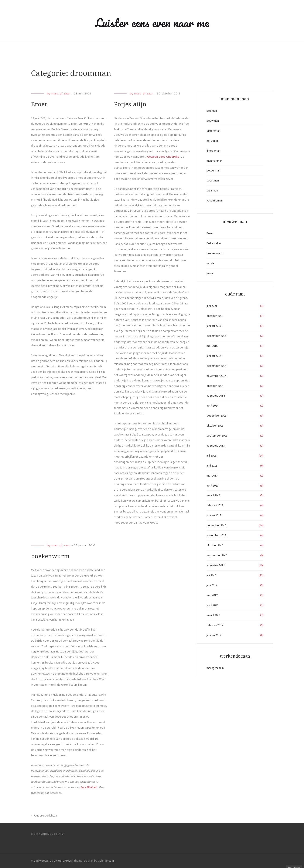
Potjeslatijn (130, 104)
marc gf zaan (61, 93)
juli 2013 (211, 455)
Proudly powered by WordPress (51, 861)
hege (210, 273)
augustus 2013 (216, 445)
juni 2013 (212, 465)
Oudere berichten (46, 815)
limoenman (213, 151)
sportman (213, 180)
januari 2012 (214, 635)
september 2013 (217, 435)
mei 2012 (212, 595)
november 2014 (216, 376)
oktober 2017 (215, 316)
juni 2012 (212, 585)
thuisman (212, 190)
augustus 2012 (216, 565)
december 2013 (216, 415)
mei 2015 (212, 346)
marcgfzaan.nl (215, 668)
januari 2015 (214, 356)
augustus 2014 (216, 395)
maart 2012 (214, 615)
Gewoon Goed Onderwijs (163, 157)
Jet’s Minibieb (89, 787)
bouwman (213, 121)
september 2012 (217, 555)
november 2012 (216, 535)
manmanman (214, 161)
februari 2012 (215, 625)
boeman (212, 111)
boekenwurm (50, 556)
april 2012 (213, 605)
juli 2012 (211, 575)
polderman (213, 170)
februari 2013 (215, 505)
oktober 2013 (215, 425)
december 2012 (216, 525)
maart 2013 (214, 495)
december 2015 (216, 336)
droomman (213, 131)
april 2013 (213, 485)
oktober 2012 (215, 545)
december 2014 (216, 366)
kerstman (213, 141)
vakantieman (215, 200)
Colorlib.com (106, 861)
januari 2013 (214, 515)
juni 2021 (212, 306)
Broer (39, 104)
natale (210, 263)
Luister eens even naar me (152, 23)
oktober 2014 (215, 386)
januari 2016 (214, 326)
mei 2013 (212, 475)
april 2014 (213, 405)
